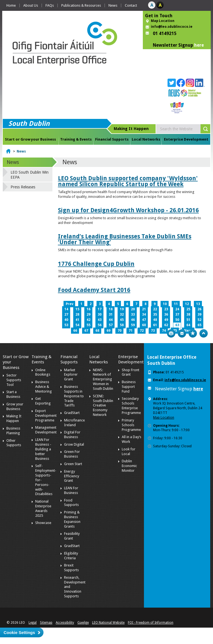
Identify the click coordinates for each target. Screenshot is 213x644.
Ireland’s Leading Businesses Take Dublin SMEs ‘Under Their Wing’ (125, 239)
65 (199, 325)
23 (166, 309)
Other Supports (14, 443)
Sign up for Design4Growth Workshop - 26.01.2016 (128, 210)
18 (111, 309)
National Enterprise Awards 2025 (43, 508)
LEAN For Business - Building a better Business (43, 449)
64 (188, 325)
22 (155, 309)
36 (166, 314)
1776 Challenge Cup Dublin (96, 264)
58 (122, 325)
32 (122, 314)
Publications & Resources (81, 5)
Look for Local (129, 451)
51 (188, 320)
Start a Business (13, 394)
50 (177, 320)
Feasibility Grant (72, 536)
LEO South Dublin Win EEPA (30, 175)
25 (188, 309)
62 (166, 325)
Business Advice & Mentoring (44, 387)
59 (133, 325)
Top (204, 333)
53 (66, 325)
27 (66, 314)
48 (155, 320)
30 (100, 314)
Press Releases (23, 187)
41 (77, 320)
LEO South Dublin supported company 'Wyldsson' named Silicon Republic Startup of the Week (128, 181)
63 (177, 325)
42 (88, 320)
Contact (131, 5)
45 (122, 320)
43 (100, 320)
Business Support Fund (129, 387)
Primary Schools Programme (131, 425)
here (199, 45)
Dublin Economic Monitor (129, 466)
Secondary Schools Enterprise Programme (131, 406)
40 (66, 320)
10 (165, 304)
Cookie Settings (19, 632)
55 (88, 325)
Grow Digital (74, 444)
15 (77, 309)
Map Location (163, 21)
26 (199, 309)
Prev (69, 304)
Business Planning (13, 431)
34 (144, 314)
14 (66, 309)
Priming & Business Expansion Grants (72, 519)
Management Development (46, 430)
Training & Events (76, 139)
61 (155, 325)
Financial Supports (112, 139)
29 (88, 314)
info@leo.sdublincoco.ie (172, 27)
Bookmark (193, 333)
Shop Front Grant (130, 372)
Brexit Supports (71, 568)
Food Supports (71, 503)
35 (155, 314)
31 (111, 314)
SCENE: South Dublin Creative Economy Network (103, 405)
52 (199, 320)
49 (166, 320)
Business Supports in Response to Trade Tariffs (74, 396)
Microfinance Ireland (74, 423)
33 (133, 314)
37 (177, 314)
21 (144, 309)
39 (199, 314)
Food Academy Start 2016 (94, 290)
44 (111, 320)
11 (176, 304)
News (113, 5)
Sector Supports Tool (14, 380)
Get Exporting (43, 401)
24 (177, 309)
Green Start (73, 464)
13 (198, 304)
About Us (31, 5)
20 (133, 309)
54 (77, 325)
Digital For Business (72, 435)
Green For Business (72, 454)
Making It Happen (14, 418)
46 (133, 320)
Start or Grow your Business (31, 139)
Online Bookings (43, 372)
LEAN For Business (71, 490)
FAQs (50, 5)
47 (144, 320)
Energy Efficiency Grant (72, 476)
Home (11, 5)
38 (188, 314)
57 (111, 325)
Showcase (43, 523)
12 (187, 304)
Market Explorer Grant (71, 375)
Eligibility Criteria (71, 556)
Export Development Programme (46, 415)
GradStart (72, 413)
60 (144, 325)
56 (100, 325)
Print (171, 333)
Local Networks (146, 139)
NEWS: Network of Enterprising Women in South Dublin (103, 379)
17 (100, 309)
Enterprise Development (186, 139)
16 (88, 309)
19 (122, 309)
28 (77, 314)
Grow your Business (15, 406)
